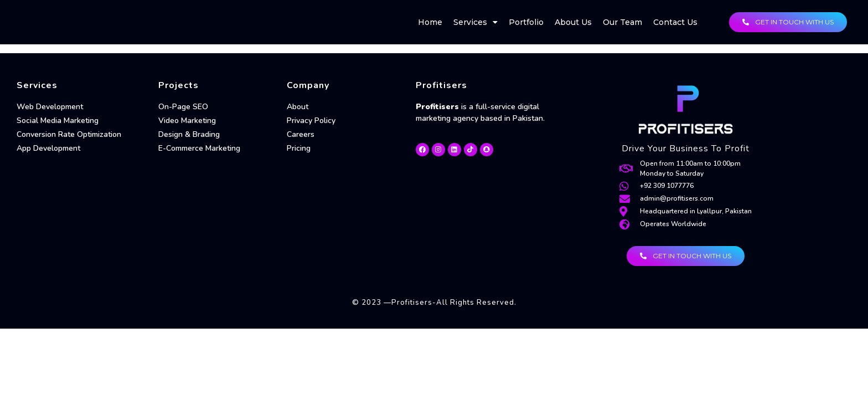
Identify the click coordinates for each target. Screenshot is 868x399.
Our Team (622, 22)
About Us (573, 22)
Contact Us (675, 22)
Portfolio (526, 22)
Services (476, 22)
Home (430, 22)
